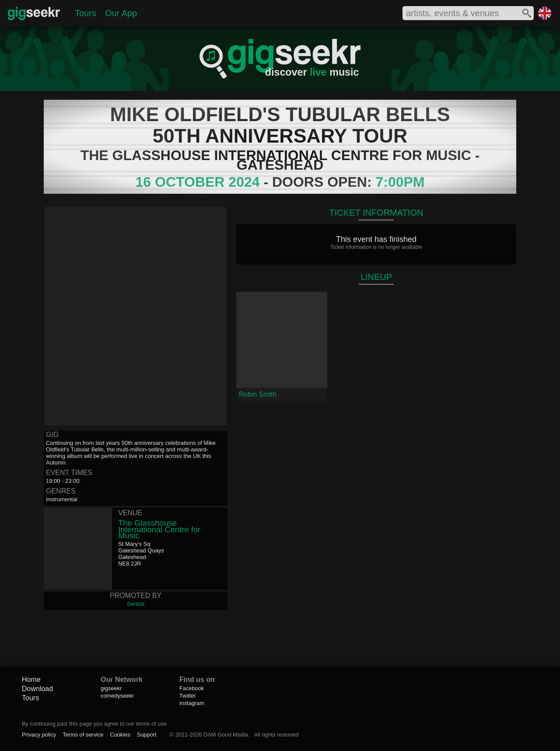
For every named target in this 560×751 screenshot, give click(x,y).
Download (37, 689)
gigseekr (111, 688)
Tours (86, 13)
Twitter (188, 696)
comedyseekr (117, 696)
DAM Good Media (226, 735)
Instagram (192, 703)
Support (147, 735)
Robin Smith (258, 394)
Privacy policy (39, 735)
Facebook (192, 688)
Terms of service (83, 735)
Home (31, 679)
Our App (121, 13)
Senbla (136, 604)
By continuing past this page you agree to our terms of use (94, 724)
